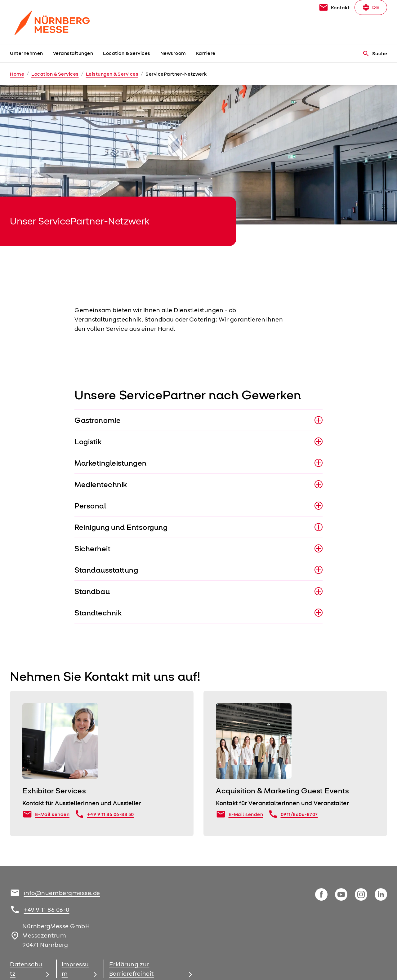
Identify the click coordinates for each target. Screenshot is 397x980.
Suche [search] (375, 54)
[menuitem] (31, 54)
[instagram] (361, 894)
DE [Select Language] (371, 7)
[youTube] (341, 894)
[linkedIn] (381, 894)
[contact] (334, 7)
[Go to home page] (53, 22)
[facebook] (321, 894)
